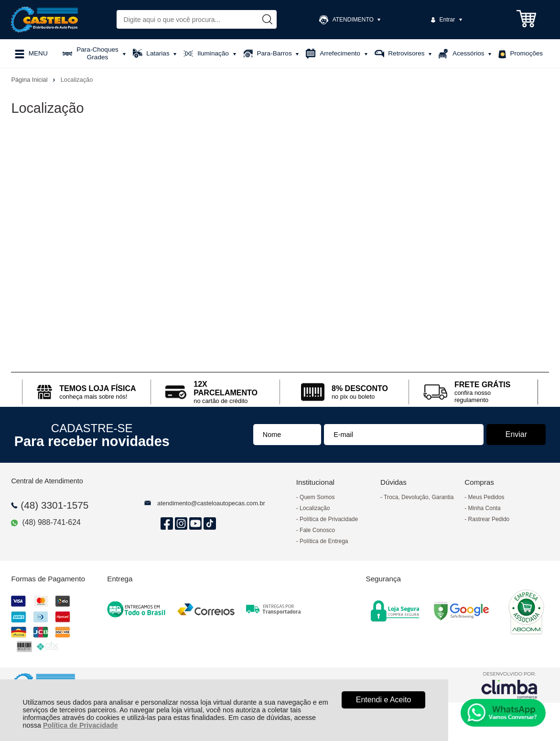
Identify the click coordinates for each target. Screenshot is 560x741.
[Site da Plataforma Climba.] (509, 685)
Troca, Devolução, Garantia (419, 497)
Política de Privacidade (81, 725)
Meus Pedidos (486, 497)
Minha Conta (485, 508)
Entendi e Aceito (384, 700)
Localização (315, 508)
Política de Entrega (324, 541)
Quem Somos (317, 497)
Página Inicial (30, 80)
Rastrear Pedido (489, 519)
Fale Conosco (317, 530)
